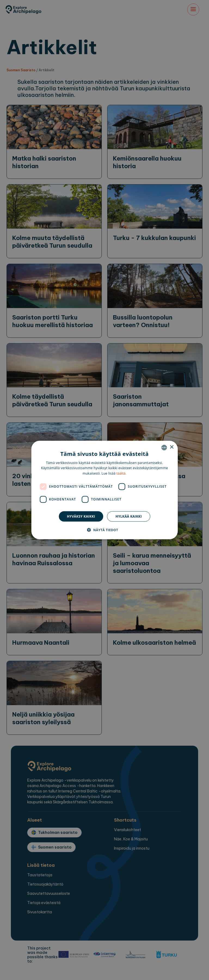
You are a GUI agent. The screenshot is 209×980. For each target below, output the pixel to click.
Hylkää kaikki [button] (129, 516)
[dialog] (104, 490)
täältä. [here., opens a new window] (122, 473)
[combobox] (164, 447)
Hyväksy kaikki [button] (81, 516)
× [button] (172, 447)
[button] (104, 530)
